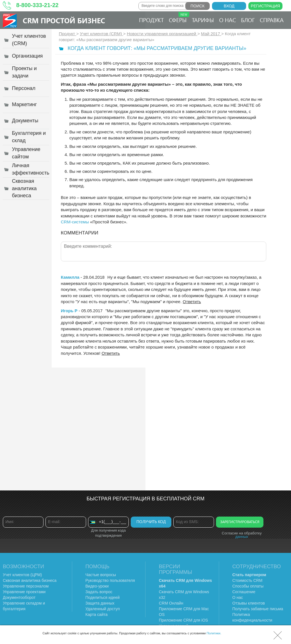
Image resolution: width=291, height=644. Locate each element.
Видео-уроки (97, 586)
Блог (248, 20)
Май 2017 (211, 34)
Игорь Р (69, 311)
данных (242, 537)
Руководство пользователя (110, 580)
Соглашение (244, 592)
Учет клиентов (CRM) (101, 34)
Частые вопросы (101, 575)
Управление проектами (24, 592)
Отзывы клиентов (249, 603)
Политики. (214, 633)
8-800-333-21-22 (37, 5)
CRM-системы (75, 222)
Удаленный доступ (103, 609)
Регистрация (266, 6)
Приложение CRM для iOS (183, 620)
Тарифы (203, 20)
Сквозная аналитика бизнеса (30, 580)
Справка (272, 20)
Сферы (179, 18)
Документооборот (19, 597)
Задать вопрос (99, 592)
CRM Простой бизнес (64, 20)
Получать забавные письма (258, 609)
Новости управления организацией (162, 34)
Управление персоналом (26, 586)
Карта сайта (97, 614)
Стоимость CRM (248, 580)
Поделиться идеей (103, 597)
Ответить (192, 302)
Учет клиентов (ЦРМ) (22, 575)
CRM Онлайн (171, 603)
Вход (229, 6)
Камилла (70, 277)
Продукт (151, 20)
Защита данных (100, 603)
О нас (227, 20)
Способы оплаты (248, 586)
